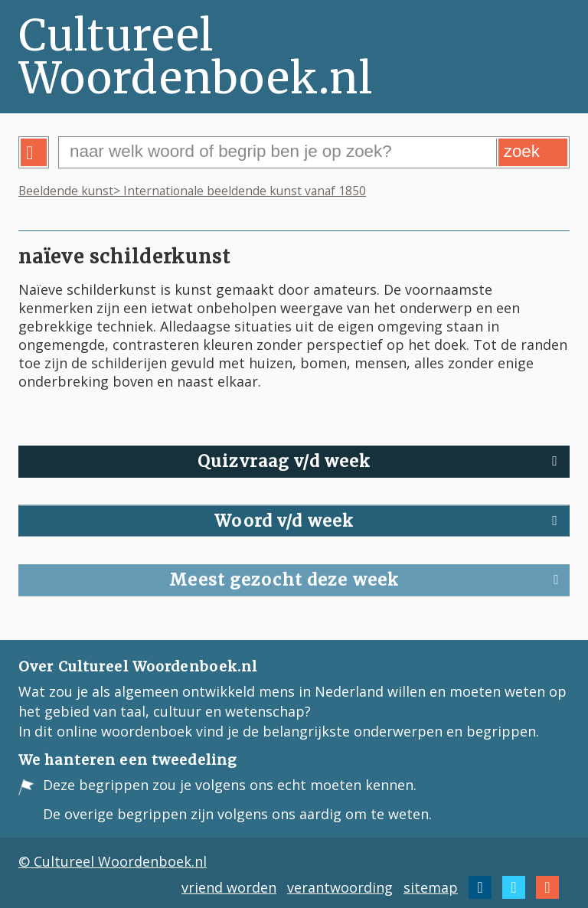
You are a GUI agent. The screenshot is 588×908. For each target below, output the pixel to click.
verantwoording (340, 887)
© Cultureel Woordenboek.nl (113, 861)
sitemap (431, 887)
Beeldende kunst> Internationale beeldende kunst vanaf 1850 (192, 191)
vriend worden (229, 887)
